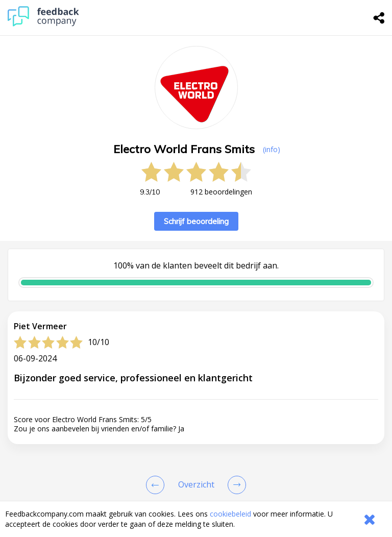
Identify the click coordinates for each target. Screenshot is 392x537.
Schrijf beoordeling (196, 221)
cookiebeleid (230, 514)
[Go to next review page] (235, 485)
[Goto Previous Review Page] (157, 485)
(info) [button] (272, 149)
